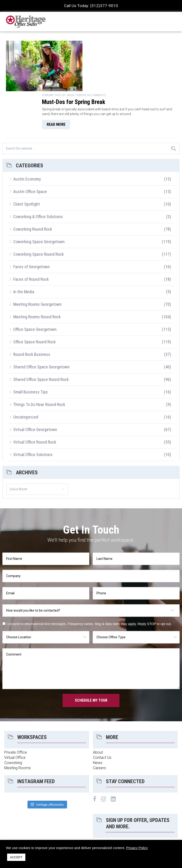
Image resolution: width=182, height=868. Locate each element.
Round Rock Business (32, 313)
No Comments (141, 43)
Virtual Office (15, 716)
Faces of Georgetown (32, 225)
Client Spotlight (27, 162)
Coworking (13, 721)
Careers (99, 726)
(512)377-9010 (104, 6)
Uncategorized (26, 375)
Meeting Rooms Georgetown (37, 262)
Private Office (16, 710)
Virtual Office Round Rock (35, 400)
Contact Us (102, 716)
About (98, 710)
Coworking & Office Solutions (38, 175)
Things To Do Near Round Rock (39, 363)
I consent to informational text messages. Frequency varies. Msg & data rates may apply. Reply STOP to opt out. (89, 582)
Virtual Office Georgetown (35, 388)
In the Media (24, 250)
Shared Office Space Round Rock (41, 338)
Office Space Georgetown (35, 287)
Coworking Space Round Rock (39, 212)
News (98, 721)
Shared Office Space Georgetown (41, 325)
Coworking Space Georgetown (39, 200)
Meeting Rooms (18, 726)
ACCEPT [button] (16, 857)
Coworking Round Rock (33, 187)
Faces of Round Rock (31, 237)
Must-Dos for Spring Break (118, 49)
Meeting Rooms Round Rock (37, 275)
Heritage (26, 22)
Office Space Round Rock (34, 300)
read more (100, 76)
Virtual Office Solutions (33, 413)
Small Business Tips (31, 350)
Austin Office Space (30, 150)
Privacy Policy (137, 848)
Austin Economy (27, 137)
